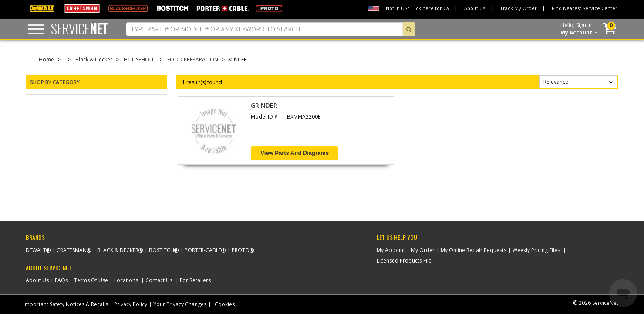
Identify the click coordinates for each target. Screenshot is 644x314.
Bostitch (162, 250)
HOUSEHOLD (140, 60)
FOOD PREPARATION (193, 60)
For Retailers (195, 280)
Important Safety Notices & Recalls (66, 304)
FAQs (61, 280)
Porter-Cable (203, 250)
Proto (241, 250)
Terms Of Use (91, 280)
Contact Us (159, 280)
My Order (423, 250)
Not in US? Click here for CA (418, 8)
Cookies (225, 304)
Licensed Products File (404, 261)
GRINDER (264, 105)
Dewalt (36, 250)
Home (46, 60)
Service (79, 29)
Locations (126, 280)
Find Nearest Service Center (585, 8)
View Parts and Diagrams (295, 153)
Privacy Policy (131, 304)
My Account (391, 250)
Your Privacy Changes (180, 304)
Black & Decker (94, 60)
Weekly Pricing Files (536, 250)
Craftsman (72, 250)
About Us (475, 8)
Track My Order (518, 8)
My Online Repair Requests (474, 250)
